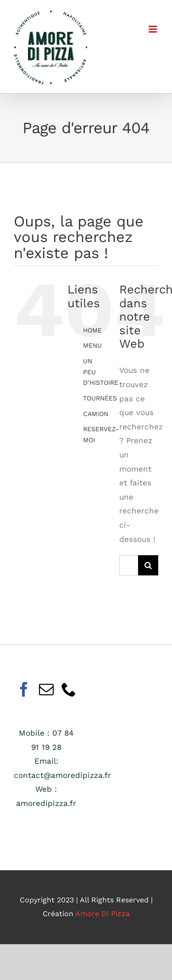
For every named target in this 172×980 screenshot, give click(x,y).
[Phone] (69, 689)
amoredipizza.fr (46, 803)
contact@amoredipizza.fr (62, 775)
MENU (92, 345)
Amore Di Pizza (103, 914)
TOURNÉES (100, 398)
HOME (92, 330)
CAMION (96, 414)
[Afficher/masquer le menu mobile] (153, 29)
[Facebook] (24, 689)
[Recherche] (148, 565)
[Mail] (46, 689)
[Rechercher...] (129, 565)
